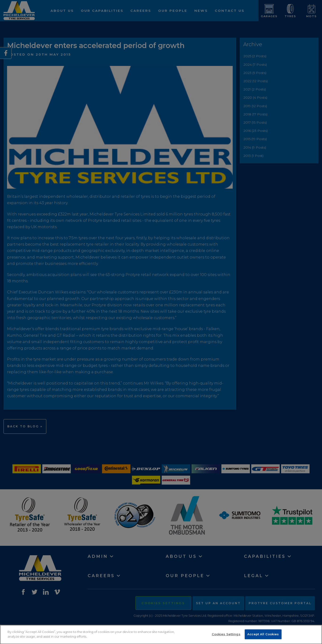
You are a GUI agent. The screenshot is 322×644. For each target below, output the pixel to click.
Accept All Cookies (263, 637)
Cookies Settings (226, 637)
